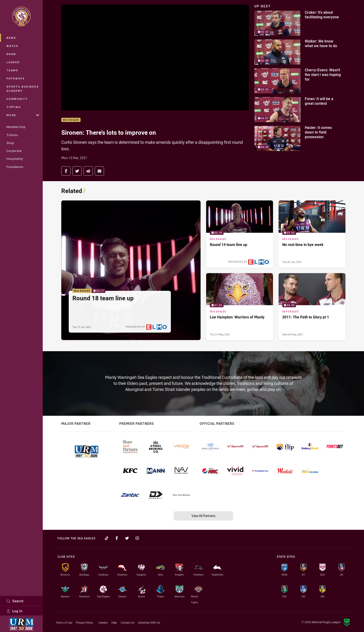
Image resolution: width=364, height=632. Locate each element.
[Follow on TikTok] (107, 538)
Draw (11, 54)
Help (114, 622)
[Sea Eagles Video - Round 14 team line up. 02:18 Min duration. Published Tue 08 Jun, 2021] (240, 234)
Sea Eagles (71, 120)
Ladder (13, 62)
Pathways (16, 78)
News (11, 38)
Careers (103, 622)
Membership (16, 127)
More (23, 115)
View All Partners (203, 516)
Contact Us (128, 622)
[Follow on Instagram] (137, 538)
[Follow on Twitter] (127, 538)
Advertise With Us (149, 622)
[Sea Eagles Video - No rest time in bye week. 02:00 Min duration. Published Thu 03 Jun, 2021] (312, 234)
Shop (10, 143)
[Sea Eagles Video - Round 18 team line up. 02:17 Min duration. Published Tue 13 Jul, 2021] (131, 270)
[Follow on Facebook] (117, 538)
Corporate (14, 151)
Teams (12, 70)
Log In (15, 611)
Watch (13, 46)
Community (17, 99)
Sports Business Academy (23, 89)
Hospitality (15, 159)
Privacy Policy (84, 622)
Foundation (15, 167)
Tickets (12, 135)
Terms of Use (64, 622)
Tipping (14, 107)
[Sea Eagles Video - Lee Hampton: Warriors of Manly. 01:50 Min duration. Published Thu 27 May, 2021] (240, 307)
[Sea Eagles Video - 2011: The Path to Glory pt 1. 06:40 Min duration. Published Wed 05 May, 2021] (312, 307)
